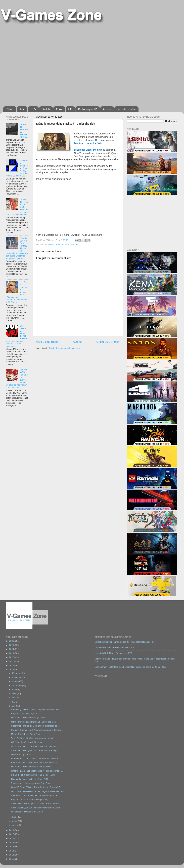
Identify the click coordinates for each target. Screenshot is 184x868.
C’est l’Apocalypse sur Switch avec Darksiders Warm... (37, 808)
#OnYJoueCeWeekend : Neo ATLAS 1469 (31, 767)
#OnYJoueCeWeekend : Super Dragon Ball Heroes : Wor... (39, 791)
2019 (12, 670)
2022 (12, 657)
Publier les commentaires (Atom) (64, 348)
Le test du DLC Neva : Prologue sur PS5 (113, 653)
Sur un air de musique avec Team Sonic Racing (33, 775)
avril (14, 706)
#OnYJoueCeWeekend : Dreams (26, 742)
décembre (17, 673)
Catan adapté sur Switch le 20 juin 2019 (30, 779)
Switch (46, 109)
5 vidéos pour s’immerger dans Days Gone (31, 783)
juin (14, 698)
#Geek (107, 109)
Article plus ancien (108, 342)
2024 (12, 649)
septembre (17, 686)
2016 (12, 838)
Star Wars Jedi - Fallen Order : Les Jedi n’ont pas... (35, 763)
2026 (12, 641)
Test (22, 109)
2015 (12, 843)
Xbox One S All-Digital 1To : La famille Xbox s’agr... (35, 750)
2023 (12, 653)
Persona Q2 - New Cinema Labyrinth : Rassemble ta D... (37, 710)
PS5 (33, 109)
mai (14, 702)
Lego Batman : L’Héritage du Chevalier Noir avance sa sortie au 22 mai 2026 (130, 667)
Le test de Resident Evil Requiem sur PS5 (114, 648)
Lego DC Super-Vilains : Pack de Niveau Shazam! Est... (37, 787)
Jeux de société (126, 109)
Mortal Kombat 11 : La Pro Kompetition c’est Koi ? (34, 746)
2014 (12, 847)
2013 (12, 851)
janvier (15, 825)
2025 (12, 645)
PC (70, 109)
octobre (16, 681)
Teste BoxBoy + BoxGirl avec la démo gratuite (33, 738)
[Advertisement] (36, 64)
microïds (74, 245)
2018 (12, 830)
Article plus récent (48, 342)
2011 (12, 859)
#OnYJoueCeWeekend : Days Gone (28, 718)
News (10, 109)
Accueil (78, 342)
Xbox (59, 109)
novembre (17, 677)
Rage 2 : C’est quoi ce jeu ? (24, 714)
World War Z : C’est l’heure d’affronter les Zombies (35, 759)
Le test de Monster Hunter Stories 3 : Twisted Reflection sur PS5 (125, 642)
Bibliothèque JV (87, 109)
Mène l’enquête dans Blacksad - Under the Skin (33, 722)
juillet (14, 694)
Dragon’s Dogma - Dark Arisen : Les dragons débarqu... (37, 730)
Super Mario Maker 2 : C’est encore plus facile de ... (35, 726)
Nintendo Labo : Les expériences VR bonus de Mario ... (37, 771)
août (14, 690)
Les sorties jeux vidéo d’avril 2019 (27, 812)
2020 (12, 666)
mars (14, 817)
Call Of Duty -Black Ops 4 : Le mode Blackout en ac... (36, 804)
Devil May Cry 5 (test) (21, 755)
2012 (12, 855)
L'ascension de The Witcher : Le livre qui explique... (35, 795)
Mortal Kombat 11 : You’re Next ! (26, 734)
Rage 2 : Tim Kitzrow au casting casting (30, 800)
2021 (12, 662)
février (15, 821)
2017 (12, 834)
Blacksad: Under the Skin (57, 245)
